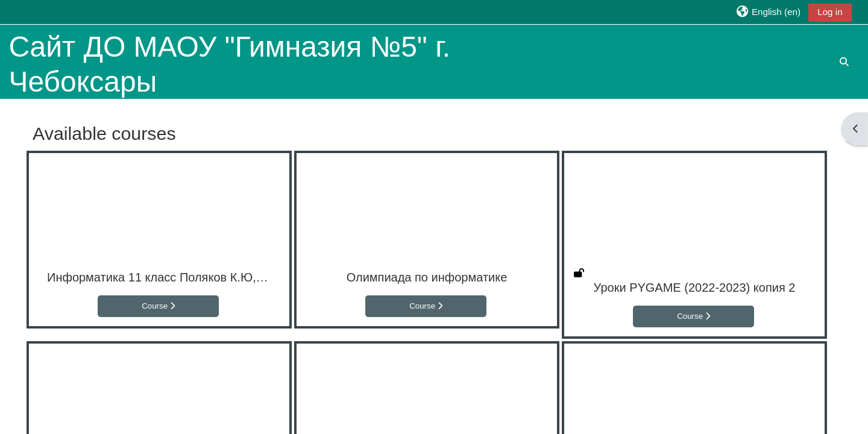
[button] (768, 12)
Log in (830, 12)
